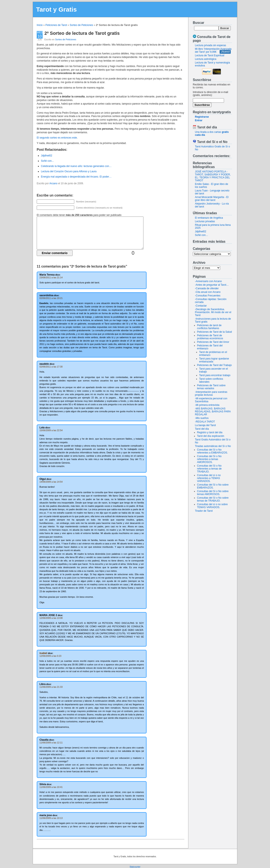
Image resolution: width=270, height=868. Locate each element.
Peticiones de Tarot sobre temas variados (211, 387)
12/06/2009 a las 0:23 (50, 656)
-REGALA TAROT (205, 422)
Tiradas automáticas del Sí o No (213, 446)
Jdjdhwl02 (200, 231)
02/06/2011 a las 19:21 (51, 298)
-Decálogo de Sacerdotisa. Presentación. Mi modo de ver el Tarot (213, 312)
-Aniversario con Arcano (208, 281)
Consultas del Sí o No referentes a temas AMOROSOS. (209, 459)
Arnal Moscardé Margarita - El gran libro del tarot (212, 199)
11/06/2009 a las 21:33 (51, 687)
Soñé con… (202, 235)
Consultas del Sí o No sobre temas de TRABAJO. (213, 499)
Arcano (53, 183)
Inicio (40, 25)
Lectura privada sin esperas (210, 45)
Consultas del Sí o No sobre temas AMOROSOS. (213, 493)
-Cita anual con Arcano (208, 292)
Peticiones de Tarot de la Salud (214, 332)
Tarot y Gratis (56, 9)
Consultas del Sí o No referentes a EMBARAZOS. (212, 451)
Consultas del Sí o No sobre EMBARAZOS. (213, 486)
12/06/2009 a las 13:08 (51, 618)
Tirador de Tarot (204, 511)
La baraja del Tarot (205, 425)
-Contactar (201, 306)
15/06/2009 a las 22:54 (51, 430)
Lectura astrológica (206, 59)
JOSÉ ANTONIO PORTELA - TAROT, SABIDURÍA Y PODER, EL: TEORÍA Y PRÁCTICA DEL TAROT (213, 176)
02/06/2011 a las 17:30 (51, 367)
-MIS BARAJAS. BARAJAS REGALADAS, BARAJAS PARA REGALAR (213, 412)
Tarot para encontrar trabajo (215, 375)
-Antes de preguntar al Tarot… (212, 285)
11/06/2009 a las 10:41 (51, 787)
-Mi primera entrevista (207, 405)
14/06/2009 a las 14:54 (51, 482)
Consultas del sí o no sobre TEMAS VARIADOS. (212, 506)
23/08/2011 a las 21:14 (51, 277)
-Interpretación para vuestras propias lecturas (211, 393)
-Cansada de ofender (207, 288)
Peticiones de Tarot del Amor (213, 342)
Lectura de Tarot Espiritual (210, 55)
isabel (43, 653)
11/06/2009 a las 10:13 (51, 818)
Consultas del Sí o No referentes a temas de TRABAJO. (209, 469)
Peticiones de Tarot (56, 25)
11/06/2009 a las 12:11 (51, 743)
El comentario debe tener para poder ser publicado (79, 215)
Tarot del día (202, 429)
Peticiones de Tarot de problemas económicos (210, 337)
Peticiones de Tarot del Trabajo (214, 365)
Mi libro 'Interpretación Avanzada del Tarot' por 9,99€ (213, 50)
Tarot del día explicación (211, 436)
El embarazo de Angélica (209, 218)
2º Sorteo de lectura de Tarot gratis (82, 33)
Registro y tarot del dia (210, 432)
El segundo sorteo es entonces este (57, 138)
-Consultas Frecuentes (208, 296)
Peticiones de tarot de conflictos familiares (209, 327)
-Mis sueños (202, 418)
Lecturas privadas (205, 221)
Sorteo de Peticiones (82, 25)
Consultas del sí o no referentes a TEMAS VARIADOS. (209, 478)
